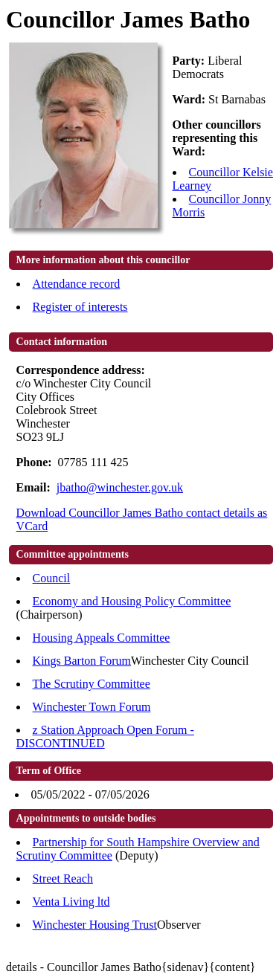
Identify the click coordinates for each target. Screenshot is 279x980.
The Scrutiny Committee (92, 684)
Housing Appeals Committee (102, 638)
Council (52, 578)
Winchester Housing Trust (95, 925)
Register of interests (80, 307)
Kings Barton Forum (82, 661)
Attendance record (77, 284)
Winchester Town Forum (92, 707)
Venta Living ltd (71, 902)
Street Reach (63, 879)
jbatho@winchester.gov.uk (120, 487)
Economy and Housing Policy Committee (132, 601)
